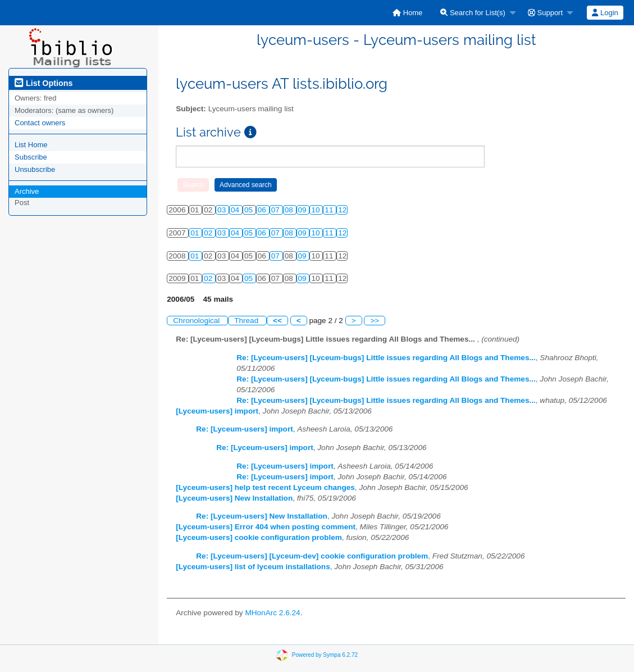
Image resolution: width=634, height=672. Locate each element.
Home (407, 13)
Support (545, 13)
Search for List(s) (473, 13)
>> (375, 321)
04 (236, 210)
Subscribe (31, 157)
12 (342, 210)
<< (277, 321)
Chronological (197, 321)
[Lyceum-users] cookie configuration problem (259, 537)
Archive (27, 191)
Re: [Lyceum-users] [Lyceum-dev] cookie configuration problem (312, 556)
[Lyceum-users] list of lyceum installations (253, 567)
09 (304, 210)
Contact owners (40, 123)
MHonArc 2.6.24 (272, 613)
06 (263, 210)
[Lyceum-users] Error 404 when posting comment (266, 527)
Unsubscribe (35, 169)
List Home (31, 145)
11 (330, 210)
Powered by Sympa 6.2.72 (325, 655)
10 (316, 210)
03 (223, 210)
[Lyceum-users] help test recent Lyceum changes (265, 487)
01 (196, 233)
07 (277, 210)
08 (290, 210)
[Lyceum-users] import (217, 411)
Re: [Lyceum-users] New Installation (262, 516)
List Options (44, 83)
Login (605, 13)
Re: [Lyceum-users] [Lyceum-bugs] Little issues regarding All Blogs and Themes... (386, 358)
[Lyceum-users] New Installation (234, 498)
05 (250, 210)
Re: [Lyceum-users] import (244, 429)
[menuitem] (407, 13)
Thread (247, 321)
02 (209, 233)
